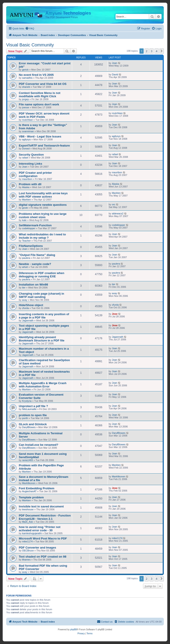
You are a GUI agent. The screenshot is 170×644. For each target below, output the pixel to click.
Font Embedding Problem (37, 488)
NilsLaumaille (29, 409)
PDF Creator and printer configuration (35, 174)
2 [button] (147, 51)
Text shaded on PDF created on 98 (42, 557)
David (115, 74)
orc (114, 204)
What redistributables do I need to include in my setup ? (42, 236)
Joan (115, 63)
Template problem (31, 497)
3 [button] (152, 51)
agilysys (26, 139)
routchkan (27, 120)
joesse (26, 107)
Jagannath (28, 320)
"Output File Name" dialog (37, 255)
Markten (27, 200)
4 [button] (157, 51)
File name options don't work (39, 104)
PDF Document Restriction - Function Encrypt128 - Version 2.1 (45, 517)
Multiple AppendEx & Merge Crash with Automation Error (43, 385)
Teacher (26, 241)
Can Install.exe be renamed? (39, 445)
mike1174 (27, 541)
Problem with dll (30, 184)
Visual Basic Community (30, 45)
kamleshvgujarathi (32, 533)
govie (25, 208)
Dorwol (26, 149)
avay (25, 300)
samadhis (27, 78)
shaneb (26, 87)
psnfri (25, 418)
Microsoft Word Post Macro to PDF (43, 538)
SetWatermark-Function (35, 225)
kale (24, 220)
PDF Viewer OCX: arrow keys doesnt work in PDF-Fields (44, 115)
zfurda (26, 308)
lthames (26, 560)
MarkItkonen (29, 483)
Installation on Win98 (33, 285)
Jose (115, 314)
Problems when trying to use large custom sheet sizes (43, 215)
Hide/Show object (31, 305)
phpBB (73, 630)
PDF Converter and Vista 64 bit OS (43, 84)
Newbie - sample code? (35, 264)
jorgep (26, 99)
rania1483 (28, 460)
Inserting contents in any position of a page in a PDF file (44, 316)
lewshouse (28, 509)
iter (24, 288)
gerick (25, 70)
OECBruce (28, 551)
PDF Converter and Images (38, 548)
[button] (162, 51)
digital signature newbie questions (43, 205)
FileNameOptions (31, 246)
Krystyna (27, 401)
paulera (26, 258)
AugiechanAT (29, 491)
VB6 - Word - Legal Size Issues (40, 136)
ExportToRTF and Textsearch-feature (44, 146)
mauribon (27, 179)
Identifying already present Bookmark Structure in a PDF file (42, 339)
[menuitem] (30, 29)
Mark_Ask (28, 522)
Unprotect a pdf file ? (33, 406)
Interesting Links (31, 164)
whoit (25, 267)
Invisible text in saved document (41, 506)
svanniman (28, 131)
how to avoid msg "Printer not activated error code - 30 (40, 529)
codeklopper (29, 228)
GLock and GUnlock (33, 424)
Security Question (31, 155)
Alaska (26, 187)
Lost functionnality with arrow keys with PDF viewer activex (43, 195)
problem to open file (33, 415)
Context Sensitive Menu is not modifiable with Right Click (40, 95)
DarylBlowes (29, 427)
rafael (25, 158)
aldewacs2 (118, 213)
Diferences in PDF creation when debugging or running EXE (42, 275)
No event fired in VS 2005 (36, 75)
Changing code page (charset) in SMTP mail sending (41, 295)
